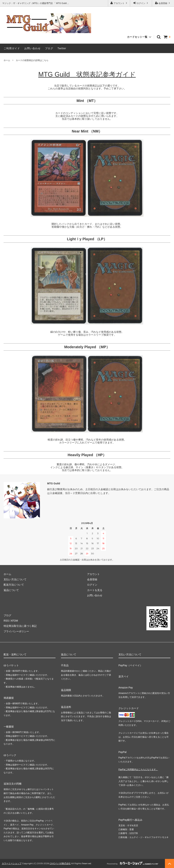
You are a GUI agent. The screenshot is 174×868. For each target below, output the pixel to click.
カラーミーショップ (12, 863)
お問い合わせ (32, 48)
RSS (6, 621)
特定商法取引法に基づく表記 (20, 626)
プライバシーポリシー (16, 631)
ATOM (14, 621)
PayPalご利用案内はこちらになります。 (138, 769)
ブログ (49, 48)
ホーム (7, 60)
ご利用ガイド (12, 48)
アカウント (119, 3)
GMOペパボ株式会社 (60, 863)
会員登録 (163, 3)
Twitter (62, 48)
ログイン (141, 3)
